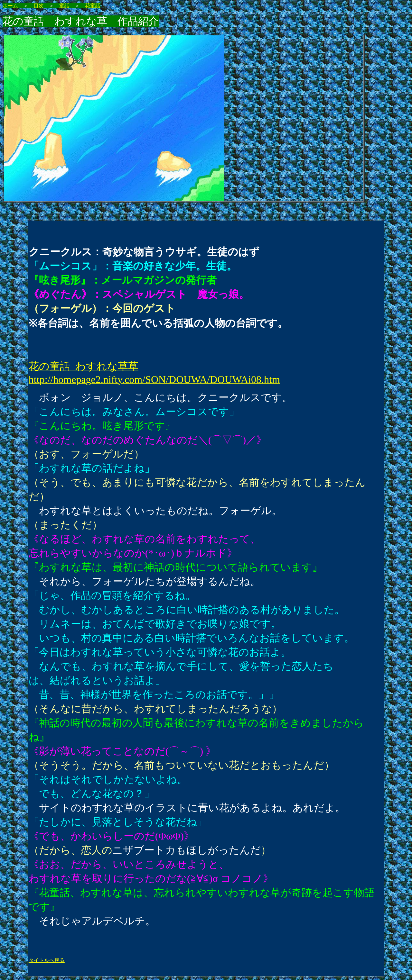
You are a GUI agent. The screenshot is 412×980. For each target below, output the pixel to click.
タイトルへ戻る (47, 960)
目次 (39, 6)
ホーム (10, 6)
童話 (64, 6)
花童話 (93, 6)
